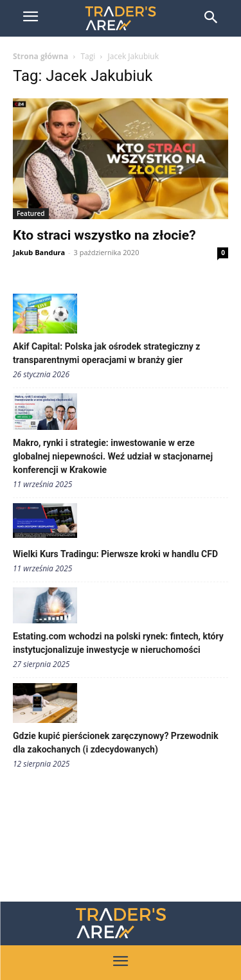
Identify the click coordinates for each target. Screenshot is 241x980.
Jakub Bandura (39, 252)
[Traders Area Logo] (121, 923)
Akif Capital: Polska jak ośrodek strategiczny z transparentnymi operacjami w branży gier (107, 353)
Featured (31, 213)
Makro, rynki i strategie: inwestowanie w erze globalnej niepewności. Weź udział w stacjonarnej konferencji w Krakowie (113, 456)
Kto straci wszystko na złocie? (104, 235)
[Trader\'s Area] (120, 18)
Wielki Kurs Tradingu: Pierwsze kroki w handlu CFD (115, 554)
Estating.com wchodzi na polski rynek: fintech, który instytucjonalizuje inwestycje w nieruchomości (118, 643)
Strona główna (40, 56)
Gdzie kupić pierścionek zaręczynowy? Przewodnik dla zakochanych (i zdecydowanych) (116, 743)
